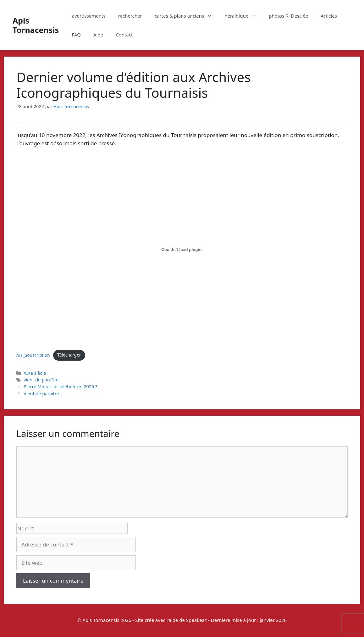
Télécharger (69, 355)
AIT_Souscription (33, 355)
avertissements (88, 16)
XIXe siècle (35, 373)
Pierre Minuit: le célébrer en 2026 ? (60, 387)
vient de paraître (41, 380)
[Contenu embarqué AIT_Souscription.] (182, 250)
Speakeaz (196, 620)
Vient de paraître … (44, 393)
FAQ (76, 35)
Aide (98, 35)
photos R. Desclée (288, 16)
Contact (124, 35)
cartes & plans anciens (186, 16)
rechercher (130, 16)
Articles (329, 16)
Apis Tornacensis (36, 25)
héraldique (243, 16)
